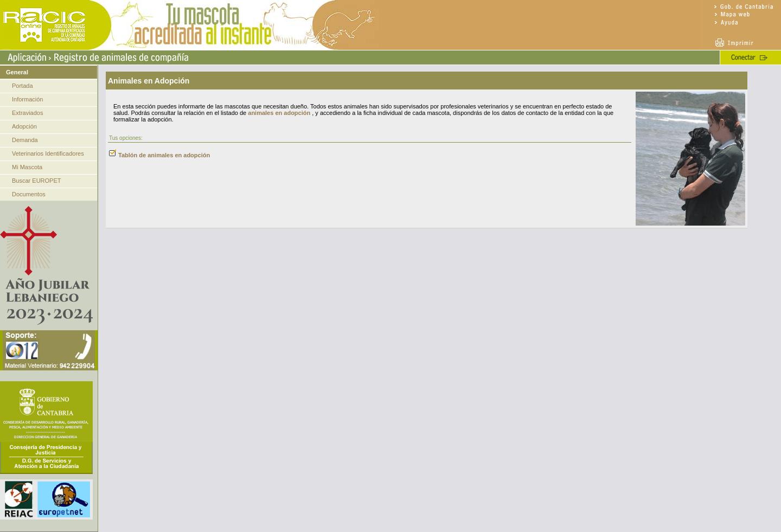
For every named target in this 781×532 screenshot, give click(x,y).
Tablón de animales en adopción (164, 155)
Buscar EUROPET (36, 181)
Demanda (25, 140)
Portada (23, 86)
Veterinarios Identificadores (48, 153)
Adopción (24, 126)
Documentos (29, 194)
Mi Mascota (27, 167)
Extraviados (27, 113)
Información (27, 99)
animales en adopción (279, 113)
